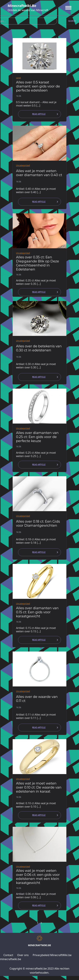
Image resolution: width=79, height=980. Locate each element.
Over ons (23, 955)
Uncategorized (23, 165)
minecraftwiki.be (22, 6)
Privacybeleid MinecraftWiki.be (52, 955)
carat (18, 78)
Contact (8, 955)
